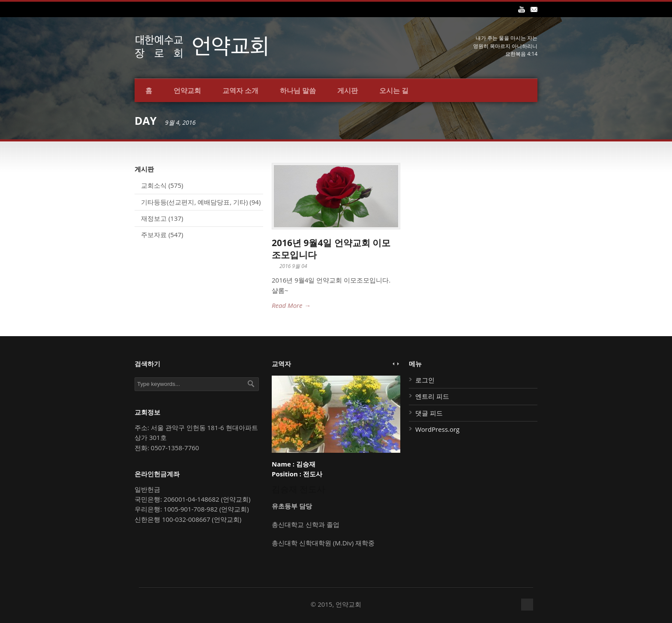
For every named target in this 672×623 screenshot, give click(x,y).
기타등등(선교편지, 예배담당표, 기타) (194, 202)
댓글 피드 (429, 413)
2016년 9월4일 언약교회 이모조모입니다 (331, 248)
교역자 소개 (240, 90)
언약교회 (187, 90)
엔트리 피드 (432, 396)
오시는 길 (394, 90)
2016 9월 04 (293, 266)
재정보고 (154, 218)
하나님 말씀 (298, 90)
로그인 (425, 380)
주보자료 (154, 235)
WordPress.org (437, 429)
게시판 (348, 90)
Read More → (291, 305)
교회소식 (154, 185)
